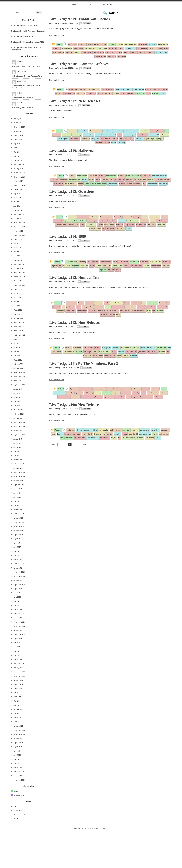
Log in (16, 844)
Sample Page (91, 42)
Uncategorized (20, 833)
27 (73, 482)
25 (65, 482)
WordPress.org (19, 856)
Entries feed (18, 848)
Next (85, 482)
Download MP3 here (57, 73)
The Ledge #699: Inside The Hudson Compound (28, 68)
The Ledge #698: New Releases (22, 74)
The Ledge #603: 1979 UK (24, 135)
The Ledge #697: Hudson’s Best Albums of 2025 (28, 79)
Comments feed (19, 852)
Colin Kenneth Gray (24, 140)
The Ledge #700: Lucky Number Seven (25, 63)
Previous (53, 482)
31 (80, 482)
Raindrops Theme (107, 866)
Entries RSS (84, 866)
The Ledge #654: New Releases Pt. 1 (28, 103)
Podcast (17, 829)
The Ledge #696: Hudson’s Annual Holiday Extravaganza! (26, 86)
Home (74, 42)
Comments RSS (96, 866)
